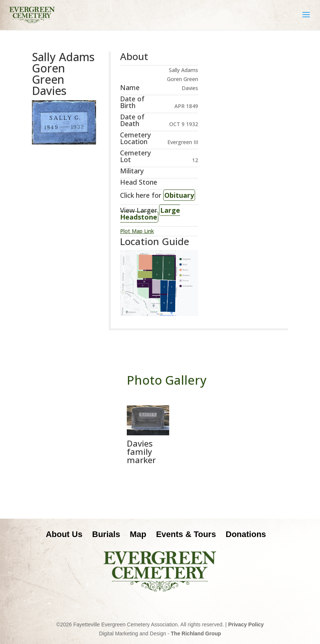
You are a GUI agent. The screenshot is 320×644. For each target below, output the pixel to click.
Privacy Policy (246, 624)
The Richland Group (196, 633)
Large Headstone (150, 214)
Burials (106, 534)
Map (138, 534)
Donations (246, 534)
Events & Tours (186, 534)
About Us (64, 534)
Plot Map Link (137, 231)
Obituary (179, 195)
